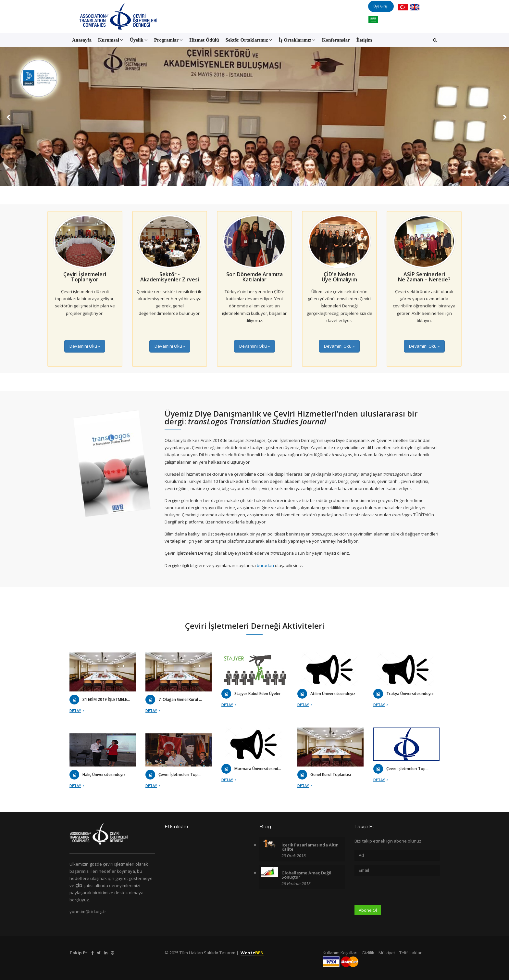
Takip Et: (79, 953)
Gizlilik (368, 953)
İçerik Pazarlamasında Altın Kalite (310, 847)
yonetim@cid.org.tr (88, 911)
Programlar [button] (169, 40)
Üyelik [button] (139, 40)
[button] (435, 40)
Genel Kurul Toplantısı (331, 775)
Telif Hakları (411, 953)
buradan (266, 565)
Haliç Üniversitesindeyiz (104, 775)
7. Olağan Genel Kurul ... (180, 700)
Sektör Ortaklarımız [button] (249, 40)
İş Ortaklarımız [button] (297, 40)
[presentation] (404, 893)
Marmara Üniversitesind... (258, 769)
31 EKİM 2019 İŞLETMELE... (106, 700)
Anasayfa (82, 40)
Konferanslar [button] (336, 40)
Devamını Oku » (85, 346)
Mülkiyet (387, 953)
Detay (77, 710)
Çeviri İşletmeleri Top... (407, 769)
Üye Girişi (388, 16)
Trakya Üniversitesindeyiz (410, 694)
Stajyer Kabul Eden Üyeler (258, 694)
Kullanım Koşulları (340, 953)
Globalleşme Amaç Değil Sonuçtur (306, 875)
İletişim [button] (364, 40)
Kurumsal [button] (111, 40)
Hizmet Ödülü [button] (204, 40)
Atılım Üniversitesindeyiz (333, 694)
